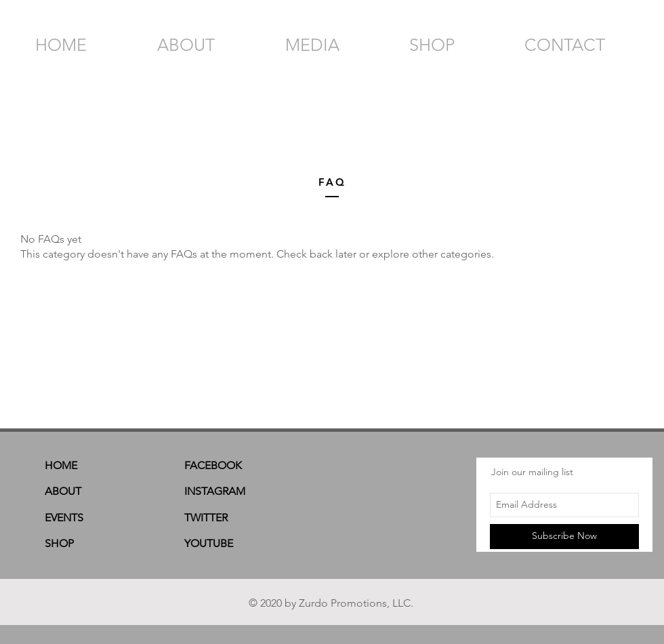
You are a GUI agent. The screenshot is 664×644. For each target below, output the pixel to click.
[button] (639, 42)
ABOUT (63, 491)
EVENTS (64, 518)
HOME (61, 465)
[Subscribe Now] (564, 537)
